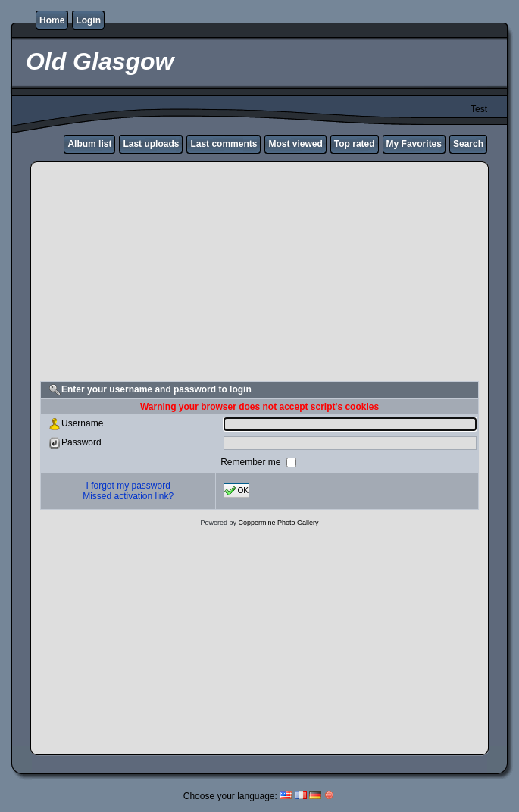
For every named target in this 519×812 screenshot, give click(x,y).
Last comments (224, 144)
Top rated (355, 144)
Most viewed (295, 144)
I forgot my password (128, 486)
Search (468, 144)
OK (236, 491)
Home (52, 20)
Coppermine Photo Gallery (278, 523)
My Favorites (414, 144)
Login (88, 20)
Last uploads (151, 144)
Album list (89, 144)
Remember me (252, 462)
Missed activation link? (128, 496)
